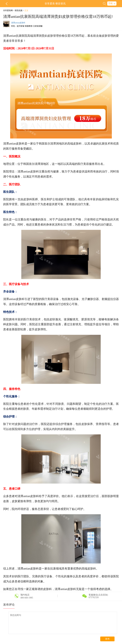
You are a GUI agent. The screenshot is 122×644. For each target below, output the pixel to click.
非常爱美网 (8, 10)
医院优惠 (19, 10)
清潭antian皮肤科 (18, 23)
